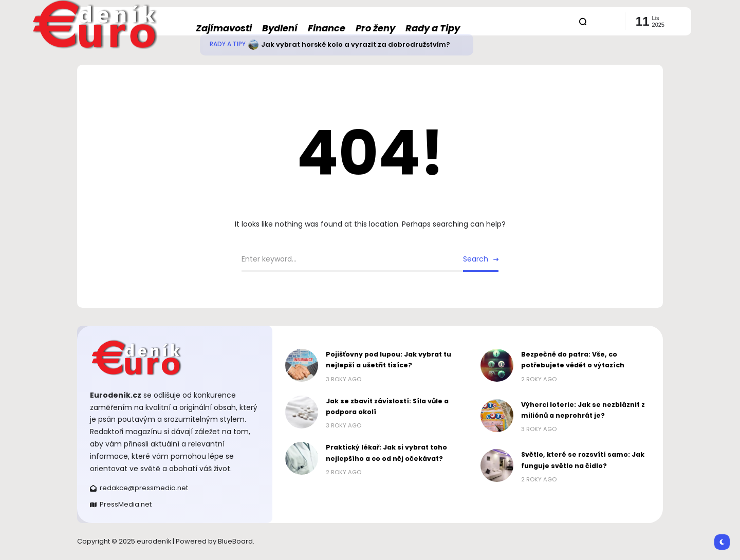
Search (476, 259)
